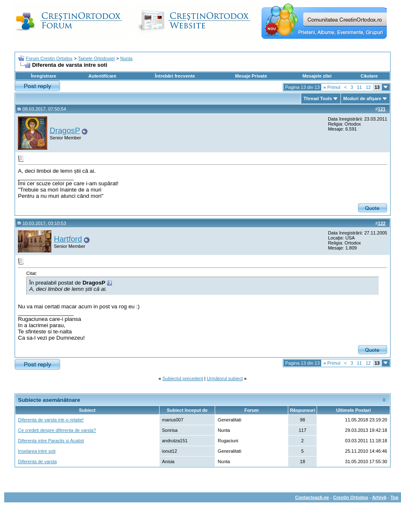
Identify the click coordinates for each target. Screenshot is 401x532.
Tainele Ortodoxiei (96, 58)
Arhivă (379, 497)
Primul (332, 87)
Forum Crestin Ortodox (49, 58)
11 (359, 87)
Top (395, 497)
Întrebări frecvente (175, 76)
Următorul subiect (225, 378)
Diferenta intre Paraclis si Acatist (51, 441)
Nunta (126, 58)
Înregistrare (44, 76)
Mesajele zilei (317, 76)
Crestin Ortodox (351, 497)
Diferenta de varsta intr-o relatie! (51, 420)
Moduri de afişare (362, 98)
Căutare (369, 76)
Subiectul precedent (183, 378)
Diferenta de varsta (37, 461)
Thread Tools (318, 98)
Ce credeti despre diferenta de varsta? (57, 430)
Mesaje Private (251, 76)
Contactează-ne (312, 497)
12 (368, 87)
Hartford (68, 239)
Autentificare (102, 76)
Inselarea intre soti (37, 451)
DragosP (65, 130)
